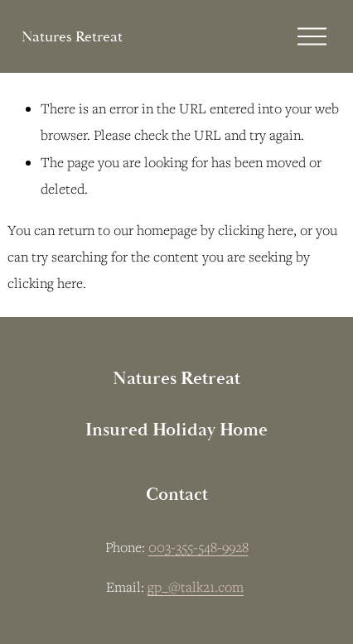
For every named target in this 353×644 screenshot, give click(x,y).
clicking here (256, 230)
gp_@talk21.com (196, 587)
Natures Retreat (72, 37)
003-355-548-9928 (198, 547)
